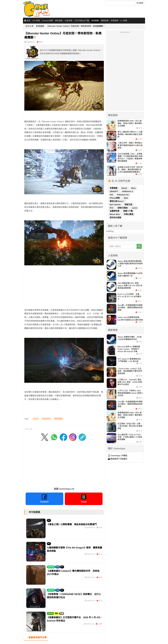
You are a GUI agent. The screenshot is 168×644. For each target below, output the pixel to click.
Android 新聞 (47, 21)
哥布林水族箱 (115, 218)
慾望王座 (128, 204)
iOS (112, 195)
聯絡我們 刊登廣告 (118, 459)
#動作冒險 (59, 419)
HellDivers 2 (128, 191)
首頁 (27, 21)
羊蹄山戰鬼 (129, 214)
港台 (57, 613)
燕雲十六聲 (128, 211)
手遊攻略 (68, 21)
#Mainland (46, 419)
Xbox (133, 188)
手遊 (62, 613)
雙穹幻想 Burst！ (117, 201)
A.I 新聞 (124, 21)
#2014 (36, 419)
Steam (124, 188)
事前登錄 (59, 21)
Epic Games (115, 204)
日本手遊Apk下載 (82, 21)
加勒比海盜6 (123, 208)
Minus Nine (115, 214)
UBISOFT (114, 191)
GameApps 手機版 (118, 456)
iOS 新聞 (36, 21)
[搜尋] (120, 3)
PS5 (58, 567)
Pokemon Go (123, 195)
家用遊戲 (95, 21)
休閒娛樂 (114, 21)
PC (49, 520)
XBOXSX (51, 567)
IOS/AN (50, 613)
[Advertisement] (64, 285)
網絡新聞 (105, 21)
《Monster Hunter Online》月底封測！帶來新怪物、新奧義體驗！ (76, 26)
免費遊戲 (114, 188)
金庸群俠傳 (115, 211)
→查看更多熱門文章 (36, 638)
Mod (126, 198)
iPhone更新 (115, 198)
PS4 (112, 208)
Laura (135, 208)
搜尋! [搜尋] (140, 3)
